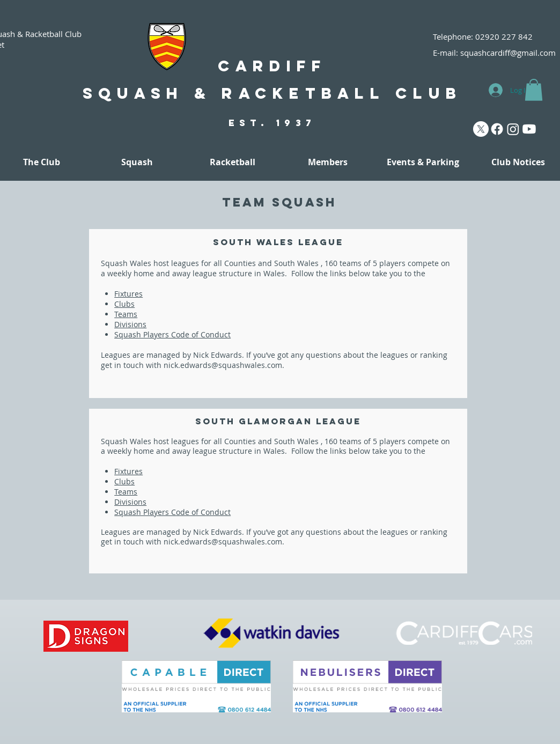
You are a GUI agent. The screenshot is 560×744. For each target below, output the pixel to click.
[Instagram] (513, 129)
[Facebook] (497, 129)
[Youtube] (529, 129)
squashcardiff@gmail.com (508, 53)
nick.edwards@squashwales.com (223, 365)
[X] (481, 129)
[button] (534, 90)
